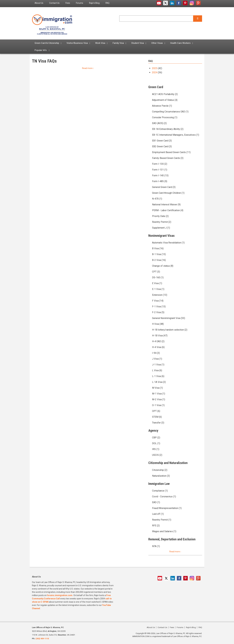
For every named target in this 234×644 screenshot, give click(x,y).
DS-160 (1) (158, 277)
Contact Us (162, 627)
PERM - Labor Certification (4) (168, 210)
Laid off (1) (158, 514)
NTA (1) (156, 546)
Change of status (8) (163, 266)
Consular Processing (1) (165, 117)
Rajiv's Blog (191, 627)
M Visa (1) (157, 388)
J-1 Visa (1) (158, 365)
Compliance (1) (160, 491)
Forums (180, 627)
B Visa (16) (158, 248)
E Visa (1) (157, 283)
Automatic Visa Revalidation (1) (168, 243)
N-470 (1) (157, 199)
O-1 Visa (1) (158, 405)
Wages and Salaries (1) (164, 531)
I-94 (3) (156, 353)
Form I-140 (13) (160, 175)
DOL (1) (156, 443)
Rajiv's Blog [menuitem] (94, 3)
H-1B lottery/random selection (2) (170, 330)
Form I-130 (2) (160, 164)
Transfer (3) (158, 423)
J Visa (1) (157, 359)
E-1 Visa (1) (158, 289)
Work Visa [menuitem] (100, 43)
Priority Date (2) (160, 216)
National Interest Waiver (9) (166, 205)
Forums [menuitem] (80, 3)
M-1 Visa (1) (159, 394)
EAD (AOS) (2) (159, 123)
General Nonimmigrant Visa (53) (169, 318)
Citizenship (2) (160, 470)
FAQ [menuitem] (107, 3)
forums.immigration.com (60, 595)
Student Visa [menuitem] (138, 43)
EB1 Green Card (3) (162, 141)
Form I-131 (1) (160, 170)
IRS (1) (156, 449)
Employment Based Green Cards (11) (171, 152)
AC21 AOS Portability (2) (165, 94)
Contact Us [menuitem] (54, 3)
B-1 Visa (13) (159, 254)
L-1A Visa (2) (159, 382)
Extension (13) (160, 295)
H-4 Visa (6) (158, 347)
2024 (155, 72)
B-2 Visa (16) (159, 260)
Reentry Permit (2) (162, 222)
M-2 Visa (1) (159, 399)
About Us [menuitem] (39, 3)
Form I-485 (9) (160, 181)
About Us (151, 627)
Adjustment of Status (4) (165, 100)
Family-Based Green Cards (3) (168, 158)
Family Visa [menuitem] (118, 43)
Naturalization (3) (161, 476)
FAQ (200, 627)
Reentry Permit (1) (162, 520)
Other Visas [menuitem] (157, 43)
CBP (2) (156, 438)
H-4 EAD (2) (158, 341)
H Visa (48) (158, 324)
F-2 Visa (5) (158, 312)
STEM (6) (157, 417)
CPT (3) (156, 272)
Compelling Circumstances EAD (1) (170, 112)
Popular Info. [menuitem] (41, 50)
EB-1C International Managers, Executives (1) (176, 135)
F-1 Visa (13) (159, 307)
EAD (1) (156, 502)
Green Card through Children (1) (168, 193)
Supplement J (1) (161, 228)
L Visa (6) (157, 370)
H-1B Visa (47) (160, 336)
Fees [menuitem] (68, 3)
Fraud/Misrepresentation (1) (167, 508)
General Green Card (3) (164, 187)
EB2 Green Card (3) (162, 146)
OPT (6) (156, 411)
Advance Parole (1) (162, 106)
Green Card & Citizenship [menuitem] (47, 43)
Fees (172, 627)
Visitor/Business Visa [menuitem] (77, 43)
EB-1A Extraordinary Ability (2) (168, 129)
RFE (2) (156, 526)
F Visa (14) (158, 301)
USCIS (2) (157, 455)
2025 (155, 68)
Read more (87, 68)
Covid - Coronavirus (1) (164, 497)
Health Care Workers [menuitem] (180, 43)
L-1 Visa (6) (158, 376)
